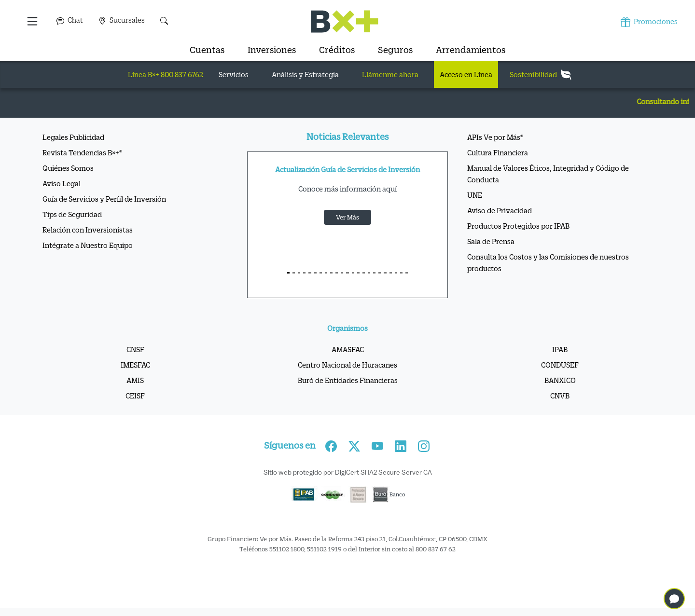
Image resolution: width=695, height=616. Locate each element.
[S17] (380, 273)
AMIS (135, 380)
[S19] (391, 273)
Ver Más (347, 217)
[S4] (310, 273)
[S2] (299, 273)
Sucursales (122, 20)
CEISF (135, 396)
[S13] (358, 273)
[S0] (288, 273)
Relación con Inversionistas (88, 230)
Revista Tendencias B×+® (82, 152)
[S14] (364, 273)
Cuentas (207, 50)
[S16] (374, 273)
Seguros (395, 50)
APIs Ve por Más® (495, 137)
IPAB (560, 349)
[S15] (369, 273)
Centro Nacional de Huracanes (347, 365)
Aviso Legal (62, 183)
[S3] (304, 273)
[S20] (396, 273)
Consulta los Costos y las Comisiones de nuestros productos (548, 262)
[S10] (342, 273)
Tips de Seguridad (72, 214)
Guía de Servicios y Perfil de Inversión (104, 199)
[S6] (321, 273)
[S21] (401, 273)
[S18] (385, 273)
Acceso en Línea (466, 74)
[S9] (337, 273)
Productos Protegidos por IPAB (518, 226)
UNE (475, 195)
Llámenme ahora (390, 74)
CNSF (135, 349)
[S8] (331, 273)
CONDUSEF (560, 365)
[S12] (353, 273)
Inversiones (272, 50)
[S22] (407, 273)
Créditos (337, 50)
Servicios (234, 74)
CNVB (560, 396)
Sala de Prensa (491, 241)
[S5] (315, 273)
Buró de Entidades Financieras (348, 380)
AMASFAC (348, 349)
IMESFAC (135, 365)
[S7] (326, 273)
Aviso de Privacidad (500, 210)
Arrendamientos (471, 50)
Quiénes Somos (68, 168)
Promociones (649, 22)
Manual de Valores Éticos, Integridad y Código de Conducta (548, 174)
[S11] (347, 273)
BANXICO (560, 380)
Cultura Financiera (498, 152)
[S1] (294, 273)
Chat (70, 20)
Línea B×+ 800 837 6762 (166, 74)
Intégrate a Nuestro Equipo (88, 245)
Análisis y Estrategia (305, 74)
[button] (33, 21)
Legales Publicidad (73, 137)
